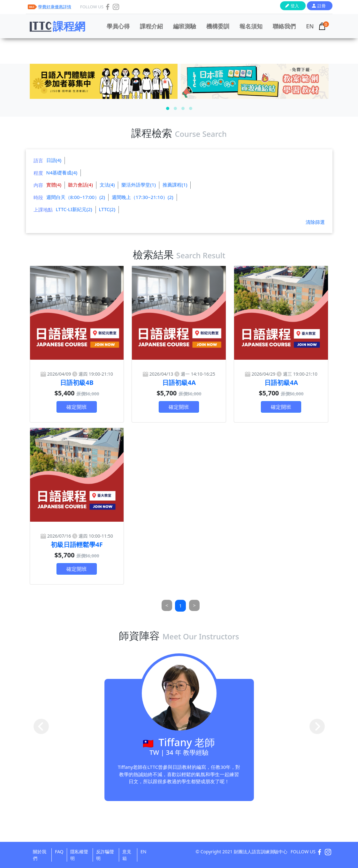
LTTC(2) (107, 209)
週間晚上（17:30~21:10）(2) (143, 197)
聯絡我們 (284, 26)
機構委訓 (218, 26)
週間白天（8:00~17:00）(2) (76, 197)
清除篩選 (315, 222)
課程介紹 (151, 26)
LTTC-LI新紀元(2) (74, 209)
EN (310, 26)
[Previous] (167, 605)
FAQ (59, 852)
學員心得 (118, 26)
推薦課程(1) (175, 185)
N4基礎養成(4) (62, 173)
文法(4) (107, 185)
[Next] (194, 605)
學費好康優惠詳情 (55, 7)
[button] (168, 108)
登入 (295, 6)
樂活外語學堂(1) (139, 185)
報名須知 (251, 26)
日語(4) (54, 160)
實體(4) (54, 185)
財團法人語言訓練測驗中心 (261, 852)
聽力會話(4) (80, 185)
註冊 (322, 6)
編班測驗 (185, 26)
